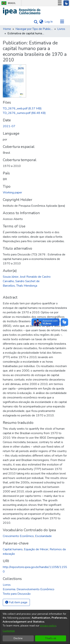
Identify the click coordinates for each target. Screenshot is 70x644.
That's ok (51, 638)
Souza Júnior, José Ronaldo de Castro (27, 277)
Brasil (8, 3)
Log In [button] (49, 22)
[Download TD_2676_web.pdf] (22, 108)
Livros (61, 29)
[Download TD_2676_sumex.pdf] (24, 113)
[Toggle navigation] (62, 22)
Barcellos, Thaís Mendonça (20, 286)
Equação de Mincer (36, 549)
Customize (9, 631)
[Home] (22, 11)
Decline (18, 638)
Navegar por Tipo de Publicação (34, 29)
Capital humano (13, 549)
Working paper (12, 193)
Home (7, 29)
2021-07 (9, 126)
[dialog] (35, 627)
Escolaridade (43, 536)
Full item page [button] (16, 602)
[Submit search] (35, 22)
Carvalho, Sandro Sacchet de (21, 281)
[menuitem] (41, 22)
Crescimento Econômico (18, 536)
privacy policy (48, 626)
